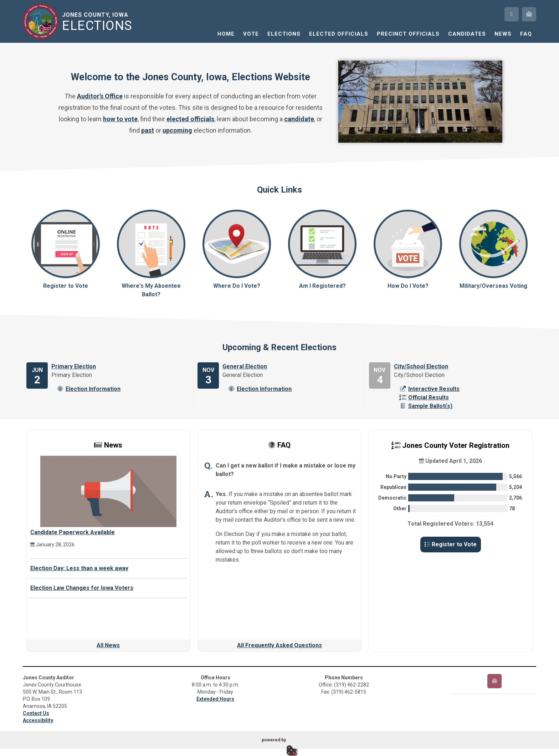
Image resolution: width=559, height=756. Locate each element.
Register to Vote (66, 249)
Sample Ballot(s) (426, 406)
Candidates (467, 34)
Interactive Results (429, 389)
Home (226, 34)
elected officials (190, 119)
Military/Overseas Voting (493, 249)
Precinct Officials (408, 34)
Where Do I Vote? (237, 249)
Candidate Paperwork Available (73, 532)
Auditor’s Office (100, 96)
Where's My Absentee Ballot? (151, 254)
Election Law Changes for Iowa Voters (82, 588)
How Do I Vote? (408, 249)
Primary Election (74, 366)
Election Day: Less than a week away (79, 568)
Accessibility (38, 720)
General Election (245, 366)
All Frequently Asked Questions (279, 645)
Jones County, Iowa (99, 22)
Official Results (424, 397)
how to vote (120, 119)
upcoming (177, 130)
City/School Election (421, 366)
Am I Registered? (322, 249)
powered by (274, 740)
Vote (251, 34)
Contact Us (36, 713)
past (148, 130)
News (503, 34)
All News (108, 645)
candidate (299, 119)
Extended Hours (215, 699)
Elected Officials (339, 34)
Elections (284, 34)
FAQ (526, 34)
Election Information (89, 389)
